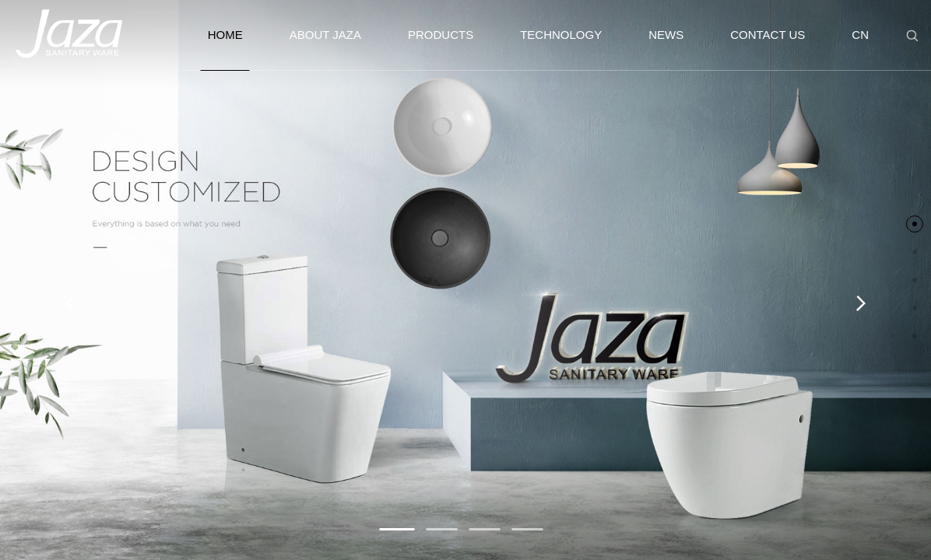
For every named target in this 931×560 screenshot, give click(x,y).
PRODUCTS (441, 35)
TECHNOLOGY (561, 35)
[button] (397, 529)
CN (860, 35)
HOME (225, 49)
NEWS (666, 35)
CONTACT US (768, 35)
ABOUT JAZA (325, 35)
